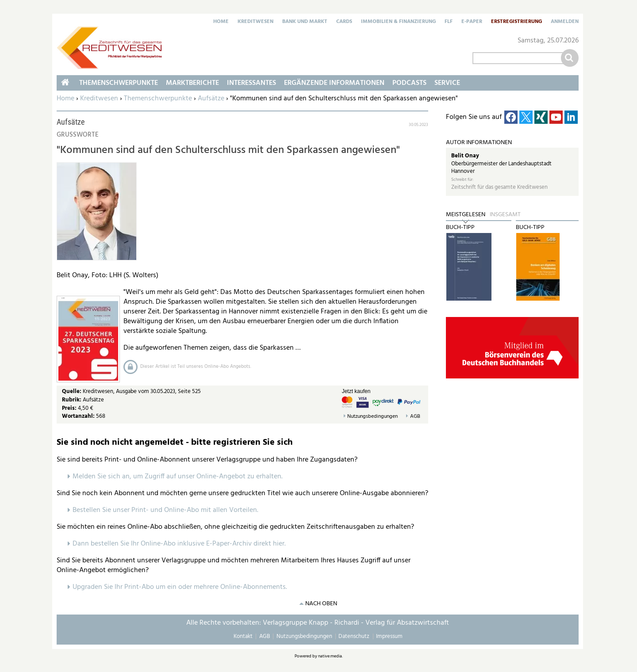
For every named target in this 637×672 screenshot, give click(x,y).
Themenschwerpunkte (158, 99)
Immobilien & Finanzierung (398, 22)
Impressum (389, 636)
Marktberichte (192, 83)
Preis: (69, 408)
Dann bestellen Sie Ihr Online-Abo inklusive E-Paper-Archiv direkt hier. (179, 544)
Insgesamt (505, 215)
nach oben (321, 604)
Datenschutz (354, 636)
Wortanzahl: (78, 416)
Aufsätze (211, 99)
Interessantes (251, 83)
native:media (330, 656)
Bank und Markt (305, 22)
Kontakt (243, 636)
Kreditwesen (255, 22)
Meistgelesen (466, 215)
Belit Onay (465, 156)
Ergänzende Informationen (334, 83)
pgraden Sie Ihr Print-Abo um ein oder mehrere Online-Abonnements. (182, 587)
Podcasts (409, 83)
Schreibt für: (462, 180)
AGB (415, 417)
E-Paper (472, 22)
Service (447, 83)
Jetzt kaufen (356, 391)
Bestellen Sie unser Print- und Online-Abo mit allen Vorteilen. (165, 510)
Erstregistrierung (516, 22)
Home (221, 22)
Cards (344, 22)
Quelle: (72, 391)
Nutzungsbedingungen (372, 417)
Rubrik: (72, 400)
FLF (449, 22)
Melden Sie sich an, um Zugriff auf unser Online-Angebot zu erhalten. (178, 477)
